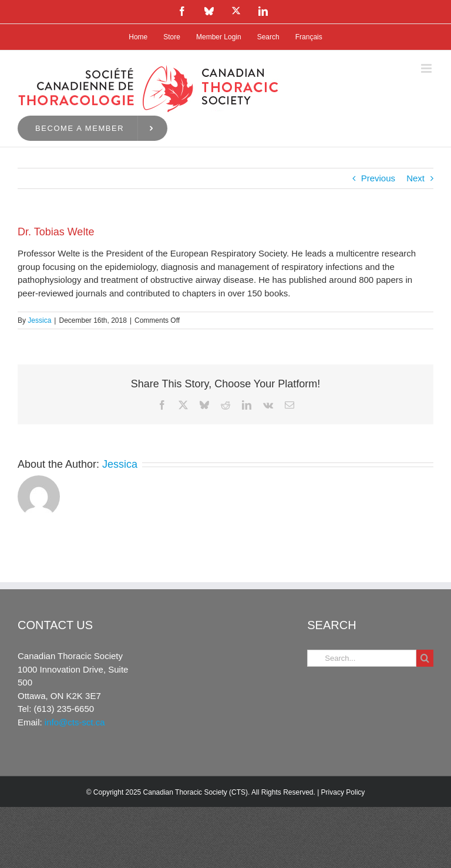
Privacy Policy (343, 792)
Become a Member (80, 128)
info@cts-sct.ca (75, 722)
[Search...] (362, 658)
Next (415, 178)
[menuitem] (309, 37)
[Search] (425, 658)
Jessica (39, 320)
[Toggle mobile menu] (427, 68)
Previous (378, 178)
